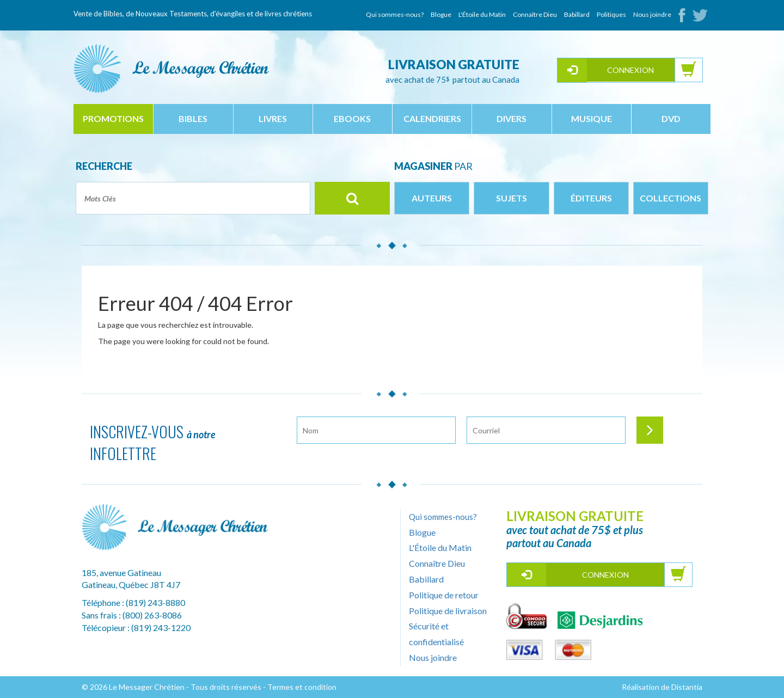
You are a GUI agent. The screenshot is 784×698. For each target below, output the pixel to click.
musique (592, 118)
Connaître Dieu (535, 14)
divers (512, 118)
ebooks (352, 118)
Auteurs (432, 198)
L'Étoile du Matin (482, 14)
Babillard (577, 14)
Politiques (611, 14)
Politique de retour (444, 595)
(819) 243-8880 (155, 602)
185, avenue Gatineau (121, 573)
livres (273, 118)
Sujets (512, 198)
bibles (193, 118)
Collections (670, 198)
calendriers (432, 118)
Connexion (630, 70)
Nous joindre (652, 14)
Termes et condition (302, 687)
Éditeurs (591, 198)
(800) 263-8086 (152, 615)
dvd (671, 118)
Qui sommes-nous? (395, 14)
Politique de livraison (448, 611)
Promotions (113, 118)
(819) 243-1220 (161, 627)
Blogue (441, 14)
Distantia (687, 687)
